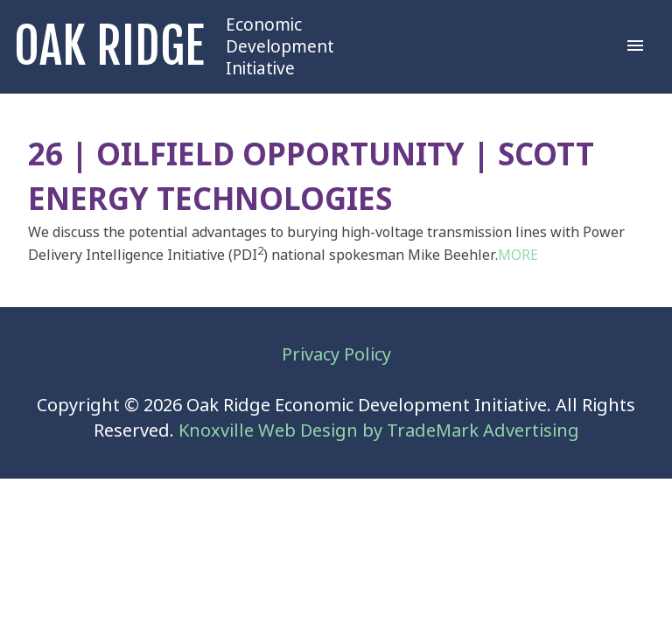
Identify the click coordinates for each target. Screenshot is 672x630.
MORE (518, 255)
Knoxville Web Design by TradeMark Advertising (379, 431)
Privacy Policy (336, 355)
